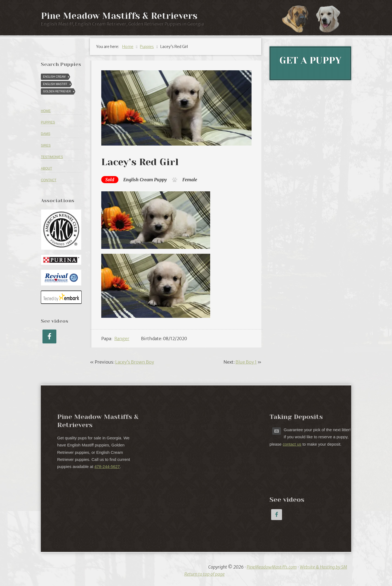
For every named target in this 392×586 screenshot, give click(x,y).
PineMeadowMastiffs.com (272, 567)
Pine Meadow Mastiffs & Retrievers (119, 16)
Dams (46, 134)
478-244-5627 (107, 466)
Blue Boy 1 (246, 362)
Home (46, 111)
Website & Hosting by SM (323, 567)
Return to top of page (204, 574)
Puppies (48, 122)
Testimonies (52, 157)
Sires (46, 146)
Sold (110, 180)
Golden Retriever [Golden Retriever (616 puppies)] (57, 91)
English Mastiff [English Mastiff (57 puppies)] (55, 84)
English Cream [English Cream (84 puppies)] (54, 77)
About (46, 168)
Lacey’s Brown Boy (135, 362)
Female (190, 180)
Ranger (122, 339)
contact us (292, 444)
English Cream (138, 180)
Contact (49, 180)
